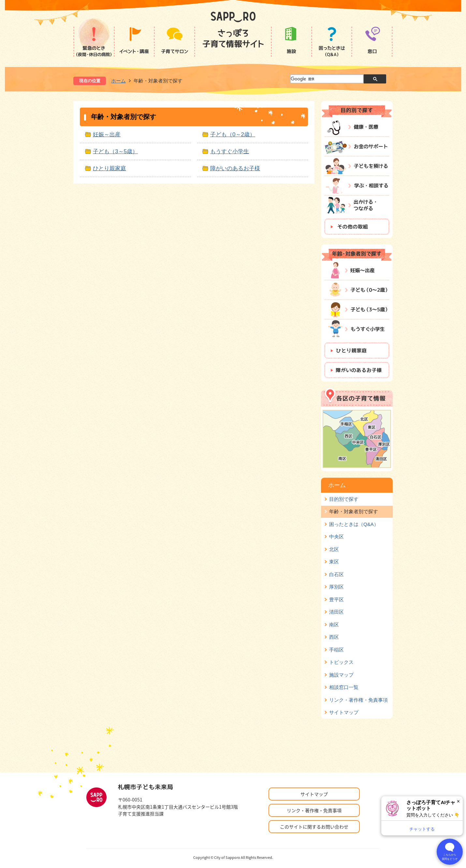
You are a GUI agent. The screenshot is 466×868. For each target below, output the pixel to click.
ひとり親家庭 (109, 168)
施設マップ (341, 675)
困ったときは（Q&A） (354, 524)
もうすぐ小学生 (230, 151)
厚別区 (336, 587)
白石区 (336, 574)
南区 (334, 625)
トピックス (341, 662)
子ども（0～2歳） (233, 134)
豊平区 (336, 599)
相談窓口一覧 (344, 687)
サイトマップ (344, 712)
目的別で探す (344, 499)
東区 (334, 562)
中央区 (336, 537)
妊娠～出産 (107, 134)
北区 (334, 549)
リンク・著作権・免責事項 (358, 700)
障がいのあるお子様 (235, 168)
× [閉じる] (458, 801)
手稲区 (336, 650)
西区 (334, 637)
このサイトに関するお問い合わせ (314, 827)
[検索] (327, 79)
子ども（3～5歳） (115, 151)
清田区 (336, 612)
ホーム (118, 81)
